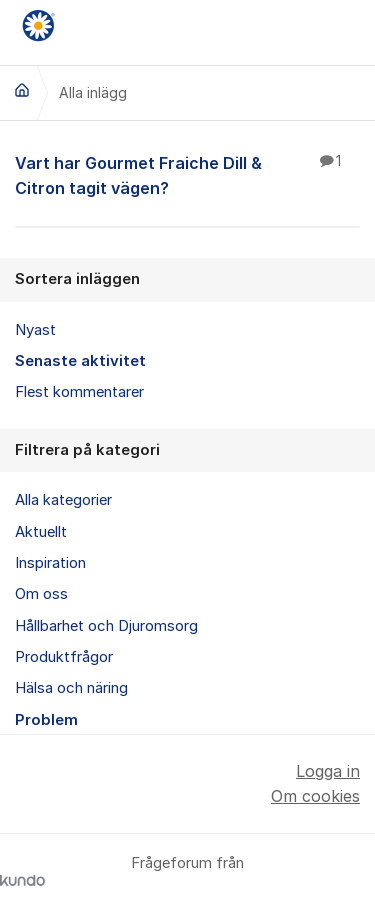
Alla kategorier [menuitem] (63, 500)
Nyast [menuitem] (35, 330)
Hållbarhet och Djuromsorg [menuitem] (106, 626)
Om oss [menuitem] (41, 594)
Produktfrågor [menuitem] (64, 657)
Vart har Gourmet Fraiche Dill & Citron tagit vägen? (187, 174)
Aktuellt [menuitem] (41, 532)
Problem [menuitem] (46, 720)
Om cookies (315, 796)
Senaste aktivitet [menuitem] (80, 361)
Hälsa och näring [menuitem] (71, 688)
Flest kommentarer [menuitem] (79, 392)
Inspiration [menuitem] (50, 563)
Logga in (328, 771)
